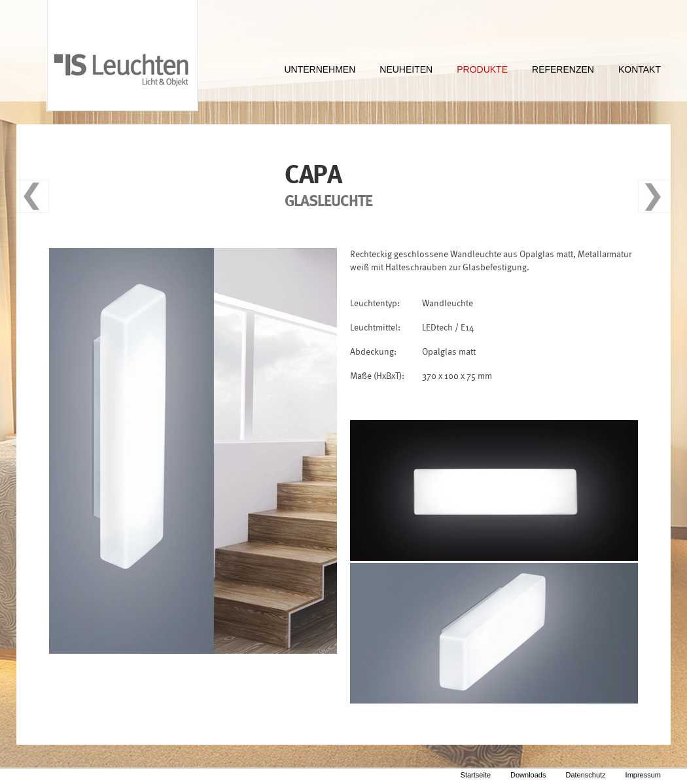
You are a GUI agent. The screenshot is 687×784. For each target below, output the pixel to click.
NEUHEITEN (406, 69)
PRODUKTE (482, 69)
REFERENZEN (563, 69)
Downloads (528, 775)
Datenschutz (585, 775)
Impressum (643, 775)
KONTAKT (640, 69)
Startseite (476, 775)
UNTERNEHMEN (320, 69)
